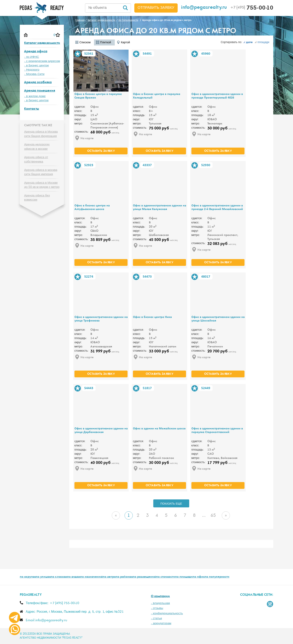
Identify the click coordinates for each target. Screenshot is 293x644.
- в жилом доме (35, 96)
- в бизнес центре (36, 100)
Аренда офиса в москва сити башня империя (41, 172)
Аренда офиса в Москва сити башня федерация (41, 134)
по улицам (43, 577)
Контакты (32, 109)
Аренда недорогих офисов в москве (37, 147)
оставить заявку (101, 151)
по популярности (217, 577)
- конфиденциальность (167, 613)
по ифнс (199, 577)
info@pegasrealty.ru (204, 8)
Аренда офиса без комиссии (37, 198)
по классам (59, 577)
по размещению (144, 577)
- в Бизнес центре (37, 66)
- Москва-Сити (34, 74)
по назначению (92, 577)
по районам (124, 577)
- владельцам (160, 603)
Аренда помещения (40, 91)
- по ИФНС (32, 57)
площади (262, 42)
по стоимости (166, 577)
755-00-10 (252, 8)
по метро (109, 577)
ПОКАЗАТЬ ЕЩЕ (171, 504)
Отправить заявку (156, 8)
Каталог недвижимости (42, 43)
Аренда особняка (38, 82)
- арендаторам (161, 623)
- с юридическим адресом (42, 61)
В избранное (78, 54)
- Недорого (32, 70)
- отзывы (157, 608)
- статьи (156, 618)
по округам (28, 577)
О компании (160, 596)
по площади (184, 577)
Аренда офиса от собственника (36, 159)
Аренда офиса (36, 52)
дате (248, 42)
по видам (74, 577)
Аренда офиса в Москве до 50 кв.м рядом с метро (42, 185)
